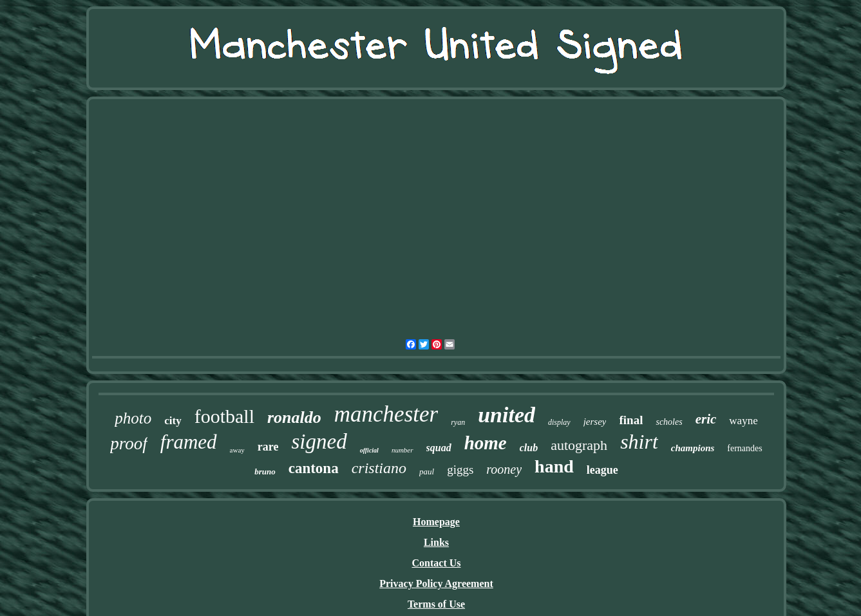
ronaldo (294, 417)
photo (133, 418)
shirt (639, 442)
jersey (595, 422)
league (602, 470)
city (173, 421)
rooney (504, 469)
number (402, 450)
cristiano (379, 468)
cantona (314, 468)
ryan (458, 422)
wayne (743, 421)
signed (319, 442)
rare (268, 447)
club (529, 448)
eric (706, 419)
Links (436, 542)
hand (554, 466)
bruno (265, 471)
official (369, 450)
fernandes (744, 448)
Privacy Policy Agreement (436, 583)
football (224, 416)
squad (439, 448)
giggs (460, 470)
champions (693, 448)
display (559, 422)
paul (427, 471)
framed (189, 442)
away (237, 450)
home (486, 443)
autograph (579, 445)
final (631, 420)
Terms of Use (436, 604)
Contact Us (437, 563)
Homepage (436, 522)
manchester (386, 414)
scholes (669, 422)
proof (129, 443)
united (506, 415)
